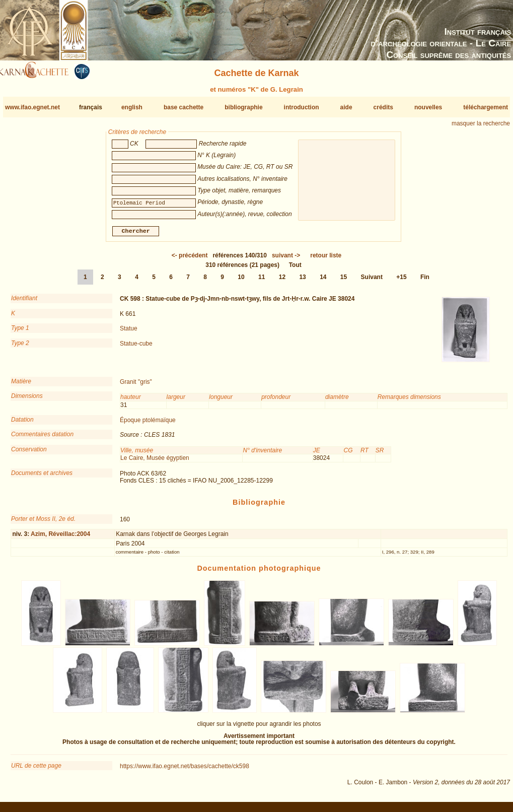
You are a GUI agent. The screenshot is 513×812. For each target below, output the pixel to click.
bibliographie (243, 107)
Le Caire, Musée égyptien (155, 462)
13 (302, 281)
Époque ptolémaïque (148, 424)
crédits (383, 107)
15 (344, 281)
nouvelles (428, 107)
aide (346, 107)
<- (190, 259)
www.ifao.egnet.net (32, 107)
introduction (302, 107)
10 (241, 281)
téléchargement (486, 107)
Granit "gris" (136, 386)
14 (323, 281)
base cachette (184, 107)
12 (282, 281)
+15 (401, 281)
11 (262, 281)
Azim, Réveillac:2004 (60, 538)
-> (286, 259)
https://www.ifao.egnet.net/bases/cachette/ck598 (185, 770)
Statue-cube (136, 347)
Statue (129, 332)
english (132, 107)
